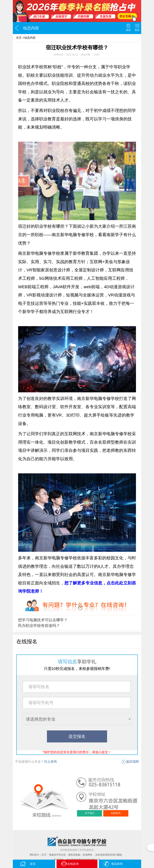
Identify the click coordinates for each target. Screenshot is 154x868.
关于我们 (90, 813)
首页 (128, 30)
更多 (137, 30)
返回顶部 (133, 762)
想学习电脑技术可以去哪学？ (43, 620)
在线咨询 (116, 813)
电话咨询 (113, 864)
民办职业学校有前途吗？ (39, 626)
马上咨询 (50, 762)
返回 (17, 28)
